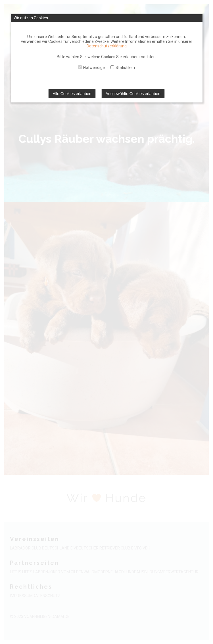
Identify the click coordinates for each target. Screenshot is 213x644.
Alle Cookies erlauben (72, 94)
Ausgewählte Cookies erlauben (133, 94)
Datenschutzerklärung (107, 46)
